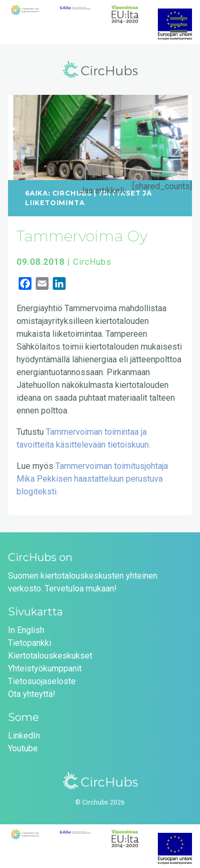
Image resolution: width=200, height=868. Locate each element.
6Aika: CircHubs (58, 193)
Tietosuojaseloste (42, 681)
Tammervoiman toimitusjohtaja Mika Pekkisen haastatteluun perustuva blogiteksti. (92, 479)
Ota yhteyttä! (32, 694)
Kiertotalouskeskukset (50, 656)
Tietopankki (30, 643)
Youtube (23, 748)
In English (26, 630)
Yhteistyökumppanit (45, 668)
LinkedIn (24, 736)
